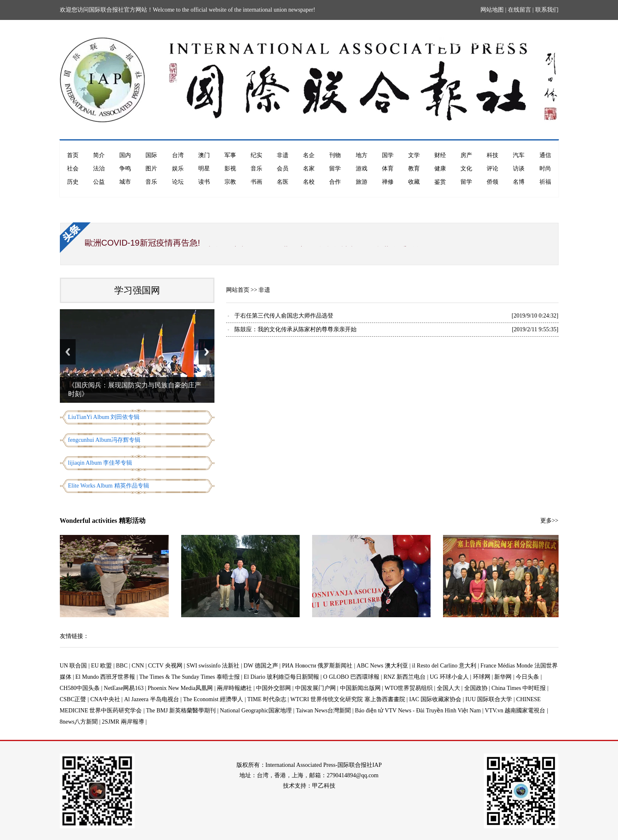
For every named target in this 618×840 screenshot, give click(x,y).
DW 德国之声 (261, 666)
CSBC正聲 (73, 699)
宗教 (230, 182)
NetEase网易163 (124, 688)
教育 (414, 169)
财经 (440, 155)
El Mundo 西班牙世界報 (105, 677)
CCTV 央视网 (165, 666)
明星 (204, 169)
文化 (466, 169)
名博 (519, 182)
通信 (545, 155)
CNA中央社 (105, 699)
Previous (68, 352)
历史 (73, 182)
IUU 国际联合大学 (489, 699)
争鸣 (125, 169)
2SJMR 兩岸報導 (123, 722)
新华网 (503, 677)
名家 (309, 169)
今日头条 (527, 677)
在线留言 (520, 10)
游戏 (362, 169)
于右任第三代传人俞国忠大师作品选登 (284, 316)
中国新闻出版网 (360, 688)
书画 (256, 182)
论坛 (178, 182)
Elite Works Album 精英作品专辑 (109, 486)
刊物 (335, 155)
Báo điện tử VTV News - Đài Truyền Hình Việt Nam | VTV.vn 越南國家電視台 (450, 711)
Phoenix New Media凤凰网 (180, 688)
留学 (335, 169)
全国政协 (476, 688)
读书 (204, 182)
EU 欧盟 (101, 666)
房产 (466, 155)
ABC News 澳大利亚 (382, 666)
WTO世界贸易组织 (409, 688)
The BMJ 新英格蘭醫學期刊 (181, 711)
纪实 (256, 155)
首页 (73, 155)
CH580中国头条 (80, 688)
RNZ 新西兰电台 (405, 677)
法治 (99, 169)
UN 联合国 (74, 666)
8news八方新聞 (79, 722)
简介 (99, 155)
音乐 (256, 169)
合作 (335, 182)
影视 (230, 169)
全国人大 (448, 688)
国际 (151, 155)
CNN (138, 666)
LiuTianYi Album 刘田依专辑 (104, 417)
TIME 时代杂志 (267, 699)
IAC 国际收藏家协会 (435, 699)
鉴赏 (440, 182)
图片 (151, 169)
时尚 (545, 169)
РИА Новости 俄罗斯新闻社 (317, 666)
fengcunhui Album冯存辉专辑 (105, 440)
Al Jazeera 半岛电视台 (152, 699)
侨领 (492, 182)
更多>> (549, 521)
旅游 (362, 182)
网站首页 (238, 290)
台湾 (178, 155)
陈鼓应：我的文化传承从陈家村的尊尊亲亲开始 (295, 329)
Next (207, 352)
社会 (73, 169)
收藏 (414, 182)
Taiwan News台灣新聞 (323, 711)
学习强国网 (137, 290)
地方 (362, 155)
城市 (125, 182)
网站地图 (492, 10)
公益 (99, 182)
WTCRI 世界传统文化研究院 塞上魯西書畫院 (348, 699)
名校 (309, 182)
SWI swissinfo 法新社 (213, 666)
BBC (122, 666)
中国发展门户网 (315, 688)
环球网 (482, 677)
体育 (388, 169)
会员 (283, 169)
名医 (283, 182)
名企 (309, 155)
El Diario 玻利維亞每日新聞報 (282, 677)
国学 (388, 155)
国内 (125, 155)
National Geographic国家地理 (256, 711)
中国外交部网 (273, 688)
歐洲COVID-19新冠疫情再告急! (143, 243)
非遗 (283, 155)
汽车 (519, 155)
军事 (230, 155)
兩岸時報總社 (234, 688)
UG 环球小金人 (449, 677)
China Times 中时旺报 (518, 688)
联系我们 (547, 10)
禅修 (388, 182)
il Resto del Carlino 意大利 (444, 666)
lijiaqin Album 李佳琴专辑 (100, 463)
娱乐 (178, 169)
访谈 (519, 169)
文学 (414, 155)
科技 (492, 155)
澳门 (204, 155)
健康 (440, 169)
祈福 (545, 182)
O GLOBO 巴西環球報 (351, 677)
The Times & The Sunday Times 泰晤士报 (190, 677)
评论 (492, 169)
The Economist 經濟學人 (213, 699)
